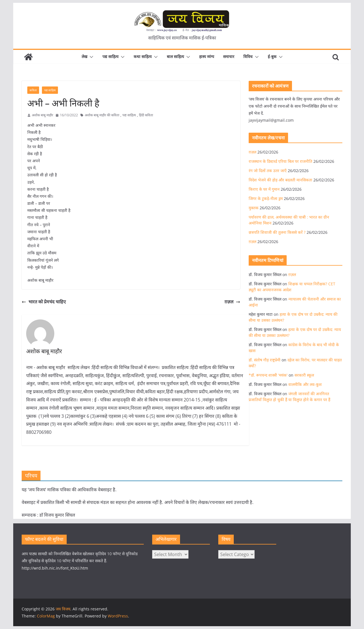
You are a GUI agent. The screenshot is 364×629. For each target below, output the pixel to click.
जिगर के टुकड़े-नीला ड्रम (266, 198)
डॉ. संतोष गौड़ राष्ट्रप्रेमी (265, 360)
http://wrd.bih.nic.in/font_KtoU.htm (55, 568)
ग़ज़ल (232, 302)
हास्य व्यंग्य (207, 56)
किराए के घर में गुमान (264, 189)
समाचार (229, 56)
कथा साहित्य (143, 56)
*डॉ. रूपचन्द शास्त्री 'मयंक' (268, 375)
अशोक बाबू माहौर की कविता (102, 115)
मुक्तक (254, 208)
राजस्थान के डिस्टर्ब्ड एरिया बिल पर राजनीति (280, 161)
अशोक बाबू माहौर (42, 115)
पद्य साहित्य (110, 56)
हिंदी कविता (146, 115)
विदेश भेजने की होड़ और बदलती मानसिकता (280, 180)
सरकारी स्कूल (304, 375)
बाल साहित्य (175, 56)
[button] (90, 57)
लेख (84, 56)
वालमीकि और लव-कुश (305, 384)
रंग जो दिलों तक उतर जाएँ (268, 171)
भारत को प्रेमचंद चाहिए (44, 302)
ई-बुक (272, 56)
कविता (33, 90)
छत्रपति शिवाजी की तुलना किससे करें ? (277, 232)
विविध (248, 56)
